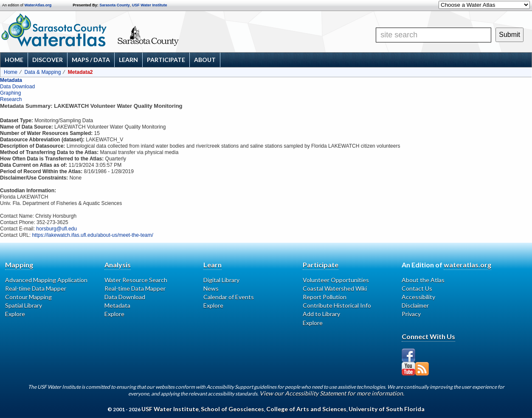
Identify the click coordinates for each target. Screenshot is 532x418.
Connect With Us (428, 336)
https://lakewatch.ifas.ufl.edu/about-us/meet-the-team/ (92, 235)
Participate (166, 60)
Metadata (11, 80)
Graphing (10, 93)
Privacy (411, 314)
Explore (15, 314)
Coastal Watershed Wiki (335, 288)
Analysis (118, 265)
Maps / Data (91, 60)
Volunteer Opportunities (336, 280)
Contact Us (417, 288)
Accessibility (418, 297)
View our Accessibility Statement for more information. (332, 393)
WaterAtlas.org (38, 5)
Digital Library (221, 280)
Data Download (17, 87)
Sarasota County (115, 5)
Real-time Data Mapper (36, 288)
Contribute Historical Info (337, 305)
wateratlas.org (467, 265)
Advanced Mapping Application (46, 280)
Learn (128, 60)
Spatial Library (24, 305)
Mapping (19, 265)
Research (11, 99)
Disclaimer (415, 305)
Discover (48, 60)
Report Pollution (325, 297)
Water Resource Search (136, 280)
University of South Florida (387, 409)
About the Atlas (423, 280)
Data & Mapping (42, 72)
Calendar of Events (229, 297)
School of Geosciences (232, 409)
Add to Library (321, 314)
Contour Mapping (28, 297)
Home (14, 60)
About (205, 60)
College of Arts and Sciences (306, 409)
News (211, 288)
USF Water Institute (150, 5)
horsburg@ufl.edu (56, 229)
